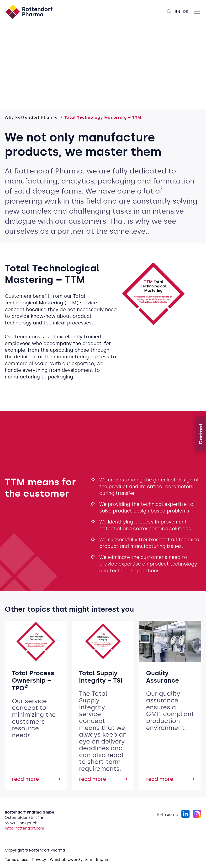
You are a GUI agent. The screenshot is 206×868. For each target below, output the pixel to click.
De (185, 12)
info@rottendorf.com (24, 828)
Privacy (39, 860)
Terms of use (17, 860)
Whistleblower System (71, 860)
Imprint (103, 860)
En (178, 12)
